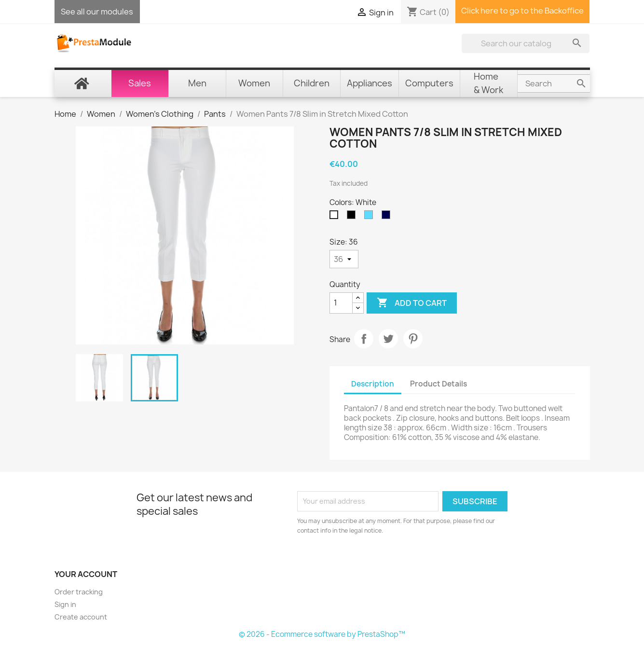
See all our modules (97, 12)
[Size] (344, 259)
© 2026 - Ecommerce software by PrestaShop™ (322, 634)
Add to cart (412, 303)
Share (364, 339)
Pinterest (413, 339)
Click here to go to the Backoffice (522, 11)
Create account (81, 617)
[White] (336, 217)
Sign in (65, 604)
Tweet (388, 339)
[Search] (526, 43)
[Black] (353, 217)
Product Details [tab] (438, 384)
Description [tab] (373, 384)
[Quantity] (341, 303)
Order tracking (79, 592)
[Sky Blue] (370, 217)
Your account (86, 574)
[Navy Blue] (388, 217)
